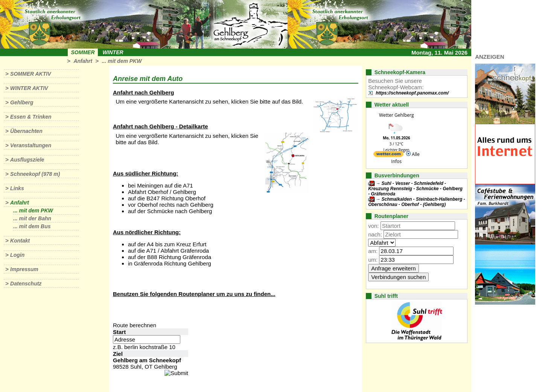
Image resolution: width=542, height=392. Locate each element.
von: (373, 226)
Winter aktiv (29, 88)
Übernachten (26, 131)
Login (17, 255)
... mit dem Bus (32, 226)
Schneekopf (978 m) (35, 174)
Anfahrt (83, 61)
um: (373, 260)
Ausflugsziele (27, 160)
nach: (375, 234)
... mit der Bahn (32, 218)
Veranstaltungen (31, 145)
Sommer (83, 52)
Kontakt (20, 241)
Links (17, 188)
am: (373, 251)
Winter (113, 52)
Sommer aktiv (30, 74)
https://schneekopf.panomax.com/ (412, 93)
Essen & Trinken (31, 117)
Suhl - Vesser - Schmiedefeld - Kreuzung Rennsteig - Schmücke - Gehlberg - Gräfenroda (415, 189)
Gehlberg (22, 102)
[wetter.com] (388, 155)
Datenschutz (26, 284)
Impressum (24, 269)
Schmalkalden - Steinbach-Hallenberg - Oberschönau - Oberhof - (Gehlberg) (416, 202)
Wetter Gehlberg (396, 115)
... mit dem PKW (122, 61)
